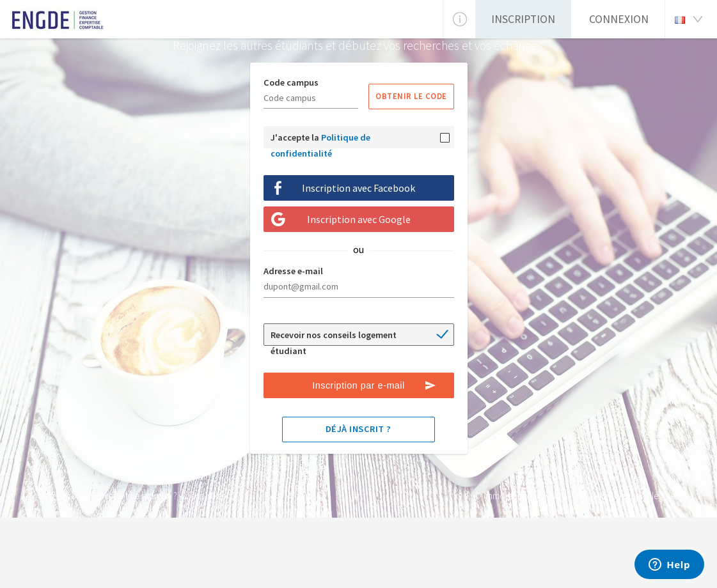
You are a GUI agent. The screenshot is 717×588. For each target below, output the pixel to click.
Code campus (291, 82)
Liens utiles (205, 496)
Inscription (523, 19)
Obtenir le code (411, 96)
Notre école (61, 496)
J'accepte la (320, 140)
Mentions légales (647, 496)
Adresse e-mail (293, 271)
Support (592, 496)
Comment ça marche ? (134, 496)
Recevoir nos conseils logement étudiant (334, 337)
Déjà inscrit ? (358, 429)
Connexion (619, 19)
